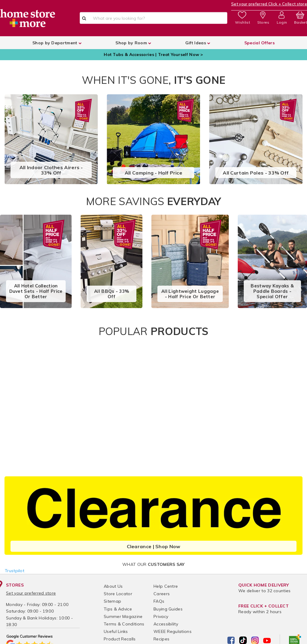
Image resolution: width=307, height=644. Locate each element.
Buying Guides (168, 609)
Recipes (161, 639)
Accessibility (166, 624)
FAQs (159, 601)
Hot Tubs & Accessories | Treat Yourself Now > (153, 54)
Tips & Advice (118, 609)
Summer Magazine (123, 616)
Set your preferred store (31, 593)
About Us (113, 586)
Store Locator (118, 594)
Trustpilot (15, 571)
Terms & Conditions (124, 624)
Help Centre (166, 586)
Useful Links (116, 631)
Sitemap (112, 601)
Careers (162, 594)
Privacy (161, 616)
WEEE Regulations (173, 631)
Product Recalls (120, 639)
